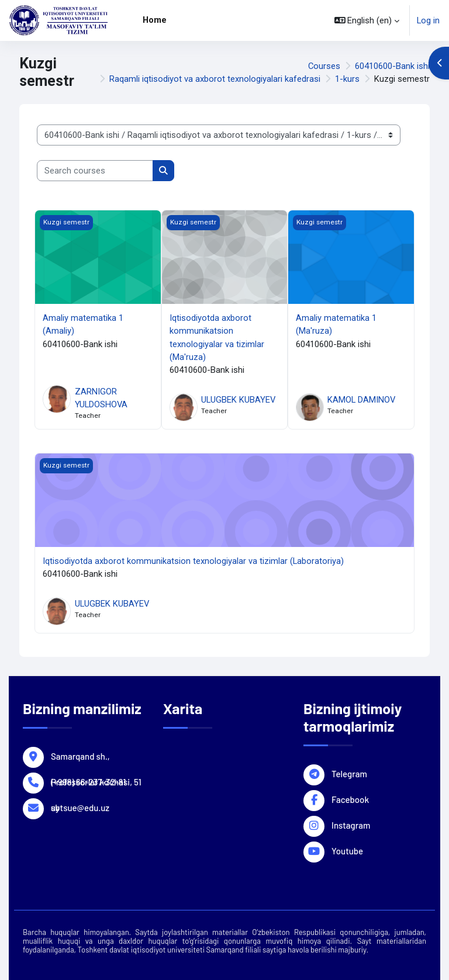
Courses (324, 66)
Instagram (351, 825)
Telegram (349, 773)
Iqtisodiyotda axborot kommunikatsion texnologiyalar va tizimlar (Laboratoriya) (193, 561)
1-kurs (347, 79)
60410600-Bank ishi (392, 66)
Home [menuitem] (155, 20)
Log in (428, 20)
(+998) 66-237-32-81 (88, 781)
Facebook (350, 799)
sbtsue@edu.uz (80, 807)
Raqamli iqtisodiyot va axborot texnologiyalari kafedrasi (215, 79)
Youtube (347, 850)
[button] (367, 20)
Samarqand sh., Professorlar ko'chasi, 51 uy (96, 756)
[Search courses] (95, 171)
